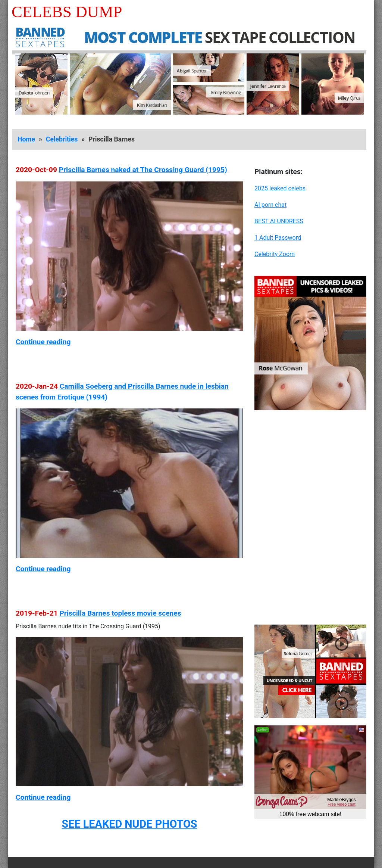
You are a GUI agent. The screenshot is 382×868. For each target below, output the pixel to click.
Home (26, 139)
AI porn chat (270, 205)
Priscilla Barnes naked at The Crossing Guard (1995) (143, 170)
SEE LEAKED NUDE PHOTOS (129, 824)
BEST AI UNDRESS (279, 221)
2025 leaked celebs (280, 188)
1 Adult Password (278, 238)
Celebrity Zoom (275, 254)
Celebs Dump (67, 12)
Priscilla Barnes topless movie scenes (120, 613)
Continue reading (43, 342)
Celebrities (62, 139)
